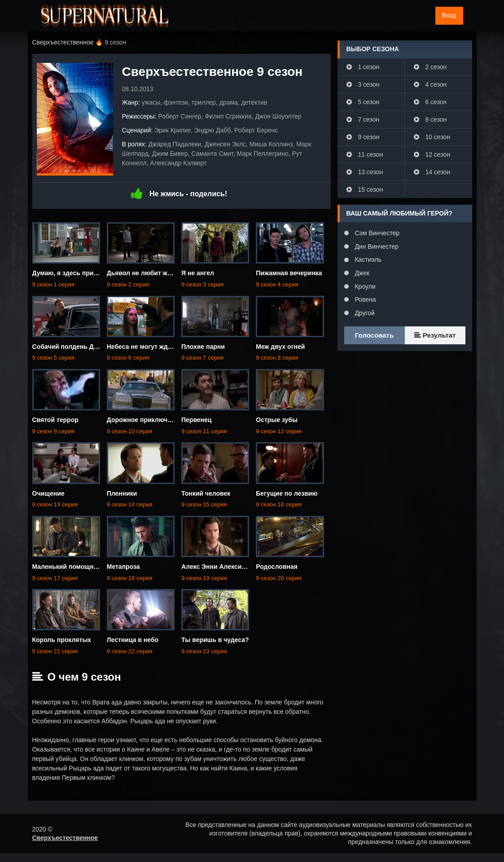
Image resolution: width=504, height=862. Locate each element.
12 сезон (432, 154)
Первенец (196, 420)
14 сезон (432, 172)
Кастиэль (367, 259)
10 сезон (432, 137)
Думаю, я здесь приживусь (74, 273)
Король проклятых (62, 640)
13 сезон (365, 172)
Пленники (122, 493)
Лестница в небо (133, 640)
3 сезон (363, 84)
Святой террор (55, 420)
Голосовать (374, 335)
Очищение (48, 493)
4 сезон (430, 84)
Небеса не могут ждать (142, 347)
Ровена (365, 299)
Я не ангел (198, 273)
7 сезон (363, 119)
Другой (364, 313)
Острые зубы (277, 420)
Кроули (364, 286)
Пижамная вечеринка (289, 273)
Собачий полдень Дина (69, 347)
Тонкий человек (206, 493)
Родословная (277, 567)
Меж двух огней (280, 347)
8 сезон (430, 119)
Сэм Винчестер (376, 233)
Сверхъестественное (65, 838)
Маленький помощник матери (79, 567)
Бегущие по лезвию (287, 493)
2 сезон (430, 67)
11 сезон (365, 154)
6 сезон (430, 102)
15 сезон (365, 189)
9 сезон (363, 137)
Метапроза (123, 567)
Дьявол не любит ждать (144, 273)
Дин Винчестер (376, 246)
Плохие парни (203, 347)
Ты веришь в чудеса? (215, 640)
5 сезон (363, 102)
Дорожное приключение (145, 420)
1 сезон (363, 67)
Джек (362, 273)
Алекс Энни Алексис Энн (220, 567)
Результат (435, 335)
